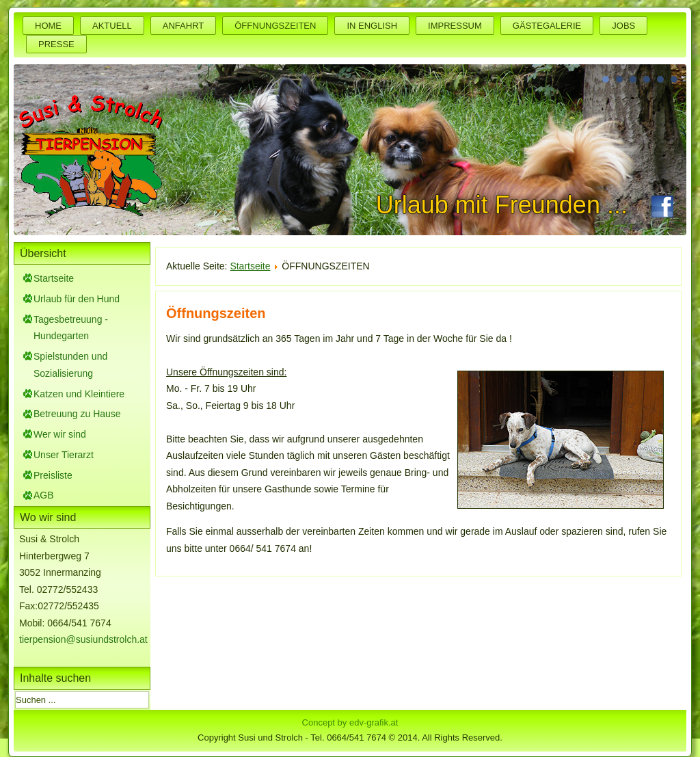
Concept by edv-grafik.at (350, 722)
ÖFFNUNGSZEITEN (275, 26)
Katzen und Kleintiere (79, 394)
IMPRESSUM (455, 26)
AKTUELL (112, 26)
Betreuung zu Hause (77, 414)
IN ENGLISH (372, 26)
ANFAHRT (183, 26)
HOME (48, 26)
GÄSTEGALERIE (547, 26)
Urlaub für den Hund (77, 299)
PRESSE (56, 44)
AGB (44, 495)
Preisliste (53, 475)
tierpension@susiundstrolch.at (83, 639)
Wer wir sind (60, 434)
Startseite (54, 278)
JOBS (623, 26)
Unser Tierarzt (64, 455)
